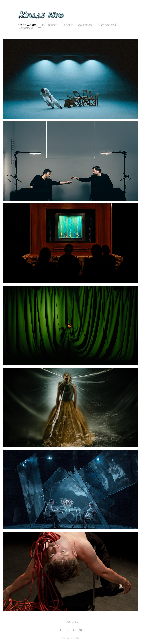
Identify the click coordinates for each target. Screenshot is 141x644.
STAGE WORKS (27, 25)
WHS (41, 28)
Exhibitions (50, 25)
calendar (85, 25)
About (68, 25)
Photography (108, 25)
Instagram (25, 28)
